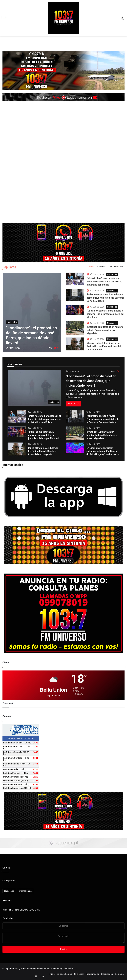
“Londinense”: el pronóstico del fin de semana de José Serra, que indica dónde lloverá (91, 381)
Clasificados (107, 974)
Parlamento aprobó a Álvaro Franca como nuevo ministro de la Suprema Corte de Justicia (105, 298)
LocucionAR (69, 969)
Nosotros (8, 900)
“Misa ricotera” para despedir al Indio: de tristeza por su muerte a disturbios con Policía (104, 281)
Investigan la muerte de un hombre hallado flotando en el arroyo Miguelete (105, 330)
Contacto (8, 918)
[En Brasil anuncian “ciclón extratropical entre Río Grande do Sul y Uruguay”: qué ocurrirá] (75, 448)
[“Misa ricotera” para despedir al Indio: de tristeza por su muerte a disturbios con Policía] (17, 416)
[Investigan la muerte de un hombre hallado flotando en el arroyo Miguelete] (75, 433)
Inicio (52, 974)
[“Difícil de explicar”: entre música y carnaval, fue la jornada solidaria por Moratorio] (17, 432)
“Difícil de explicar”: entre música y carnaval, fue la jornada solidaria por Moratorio (105, 314)
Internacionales (116, 267)
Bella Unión (79, 974)
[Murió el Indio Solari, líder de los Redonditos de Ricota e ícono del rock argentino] (17, 449)
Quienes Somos (64, 974)
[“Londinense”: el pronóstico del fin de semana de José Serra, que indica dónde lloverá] (34, 388)
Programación (93, 974)
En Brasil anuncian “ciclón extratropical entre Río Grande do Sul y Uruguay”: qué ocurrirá (103, 451)
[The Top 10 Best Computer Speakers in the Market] (75, 279)
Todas (92, 267)
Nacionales (102, 267)
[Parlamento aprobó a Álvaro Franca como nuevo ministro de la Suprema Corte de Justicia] (75, 416)
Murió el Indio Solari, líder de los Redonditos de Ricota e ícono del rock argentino (104, 346)
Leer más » (74, 404)
